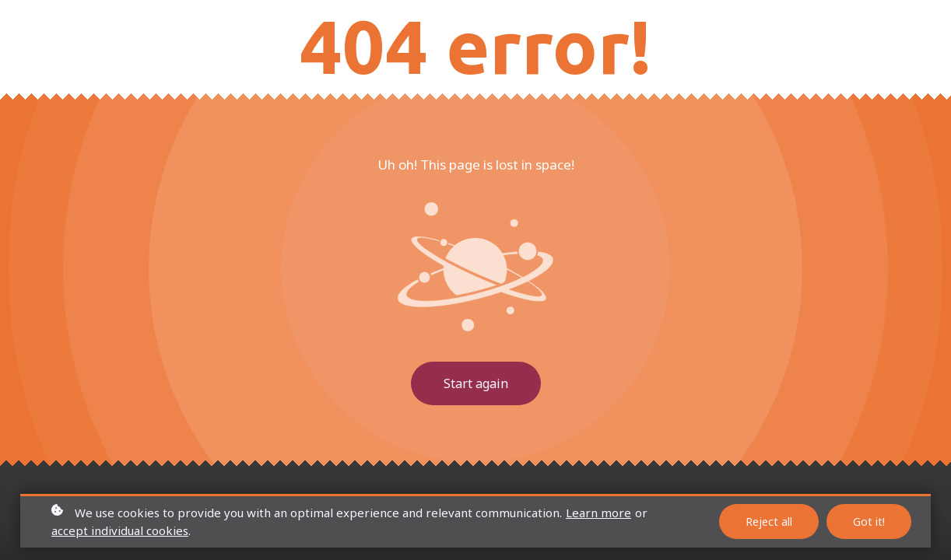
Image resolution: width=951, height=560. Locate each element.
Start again (476, 383)
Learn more (598, 513)
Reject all (769, 521)
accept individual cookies (120, 530)
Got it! (869, 521)
